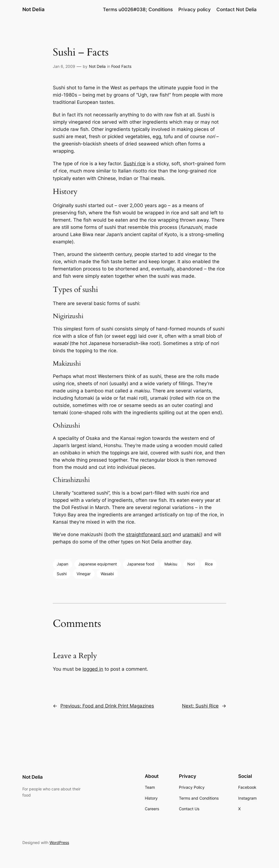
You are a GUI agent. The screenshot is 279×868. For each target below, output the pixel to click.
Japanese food (141, 564)
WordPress (59, 842)
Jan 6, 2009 (64, 66)
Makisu (171, 564)
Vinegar (84, 574)
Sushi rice (134, 164)
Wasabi (107, 574)
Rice (209, 564)
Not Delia (33, 9)
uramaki (192, 534)
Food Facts (121, 66)
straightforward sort (149, 534)
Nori (191, 564)
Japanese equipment (98, 564)
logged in (93, 669)
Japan (62, 564)
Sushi (62, 574)
